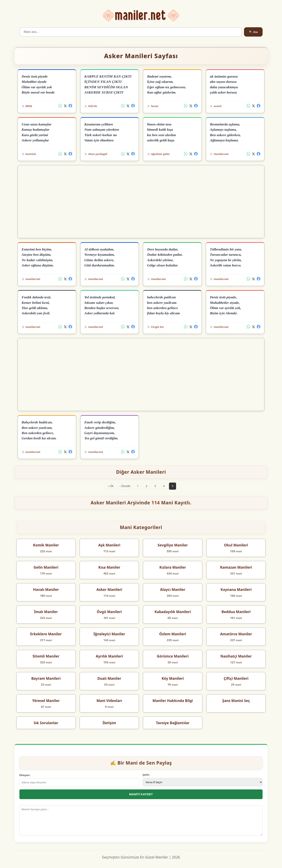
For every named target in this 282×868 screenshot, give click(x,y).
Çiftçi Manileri (236, 678)
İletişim (109, 723)
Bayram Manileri (46, 678)
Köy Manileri (173, 678)
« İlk (111, 486)
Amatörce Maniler (236, 634)
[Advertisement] (141, 202)
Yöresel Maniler (46, 701)
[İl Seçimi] (203, 782)
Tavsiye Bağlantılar (173, 723)
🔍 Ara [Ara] (253, 32)
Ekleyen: (25, 775)
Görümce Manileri (173, 656)
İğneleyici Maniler (109, 634)
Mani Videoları (109, 701)
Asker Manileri (109, 589)
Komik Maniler (46, 545)
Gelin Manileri (46, 567)
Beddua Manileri (236, 612)
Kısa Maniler (109, 567)
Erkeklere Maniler (46, 634)
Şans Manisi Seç (236, 701)
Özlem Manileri (173, 634)
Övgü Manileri (109, 612)
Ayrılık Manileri (109, 656)
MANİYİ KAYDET (141, 794)
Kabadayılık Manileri (173, 612)
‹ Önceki (125, 486)
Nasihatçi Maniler (236, 656)
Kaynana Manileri (236, 589)
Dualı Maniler (109, 678)
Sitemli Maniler (46, 656)
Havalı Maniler (46, 589)
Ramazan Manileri (236, 567)
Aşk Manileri (109, 545)
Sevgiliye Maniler (173, 545)
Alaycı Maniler (173, 589)
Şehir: (146, 775)
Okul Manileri (236, 545)
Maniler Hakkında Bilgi (173, 701)
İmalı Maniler (46, 612)
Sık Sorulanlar (46, 723)
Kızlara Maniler (173, 567)
